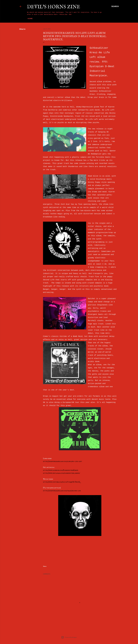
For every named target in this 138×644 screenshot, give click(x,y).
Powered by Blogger (69, 637)
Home (30, 18)
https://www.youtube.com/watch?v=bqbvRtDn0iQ (62, 482)
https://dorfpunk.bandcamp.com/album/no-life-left (63, 461)
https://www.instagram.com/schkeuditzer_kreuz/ (61, 473)
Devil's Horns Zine (54, 7)
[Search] (115, 6)
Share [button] (22, 29)
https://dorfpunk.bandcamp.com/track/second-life (62, 491)
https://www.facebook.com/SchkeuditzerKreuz (61, 470)
